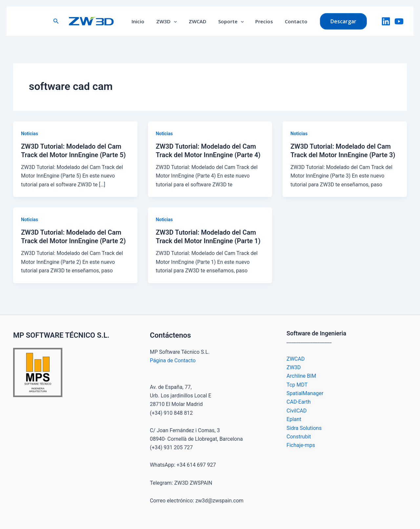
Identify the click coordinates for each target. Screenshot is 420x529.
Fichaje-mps (301, 445)
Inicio (143, 21)
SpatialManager (305, 393)
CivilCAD (296, 411)
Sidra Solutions (304, 428)
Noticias (30, 134)
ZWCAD (199, 21)
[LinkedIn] (386, 21)
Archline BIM (301, 376)
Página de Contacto (173, 360)
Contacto (292, 21)
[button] (62, 21)
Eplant (294, 419)
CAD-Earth (298, 402)
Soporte (230, 21)
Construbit (299, 437)
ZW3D (169, 21)
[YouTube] (399, 21)
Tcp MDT (297, 385)
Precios (262, 21)
